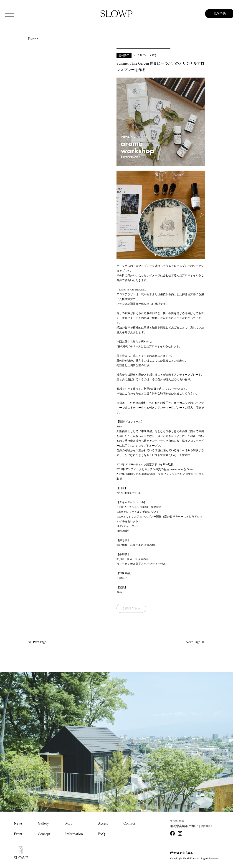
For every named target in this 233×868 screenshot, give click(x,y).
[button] (121, 215)
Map (69, 824)
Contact (129, 824)
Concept (44, 834)
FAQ (102, 834)
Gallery (43, 824)
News (18, 824)
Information (74, 834)
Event (18, 834)
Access (103, 824)
